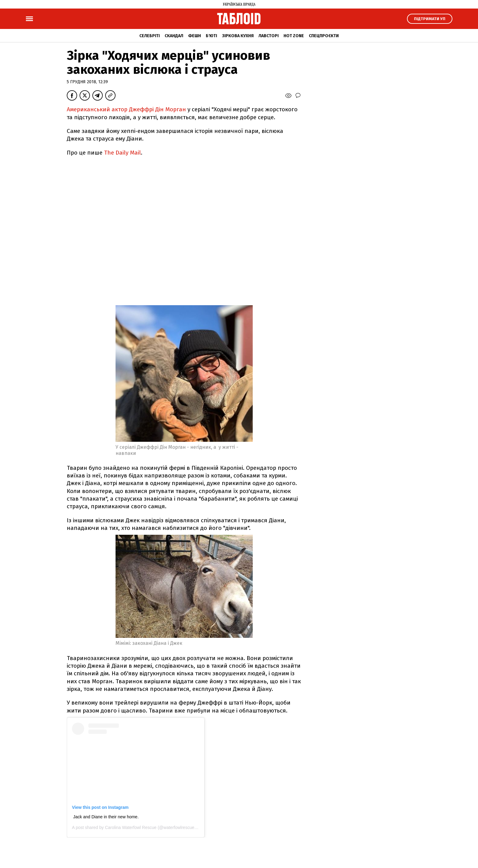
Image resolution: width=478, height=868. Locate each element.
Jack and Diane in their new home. (106, 817)
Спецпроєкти (324, 36)
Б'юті (211, 36)
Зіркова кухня (238, 36)
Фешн (194, 36)
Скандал (174, 36)
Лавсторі (269, 36)
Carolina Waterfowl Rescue (131, 827)
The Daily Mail (122, 153)
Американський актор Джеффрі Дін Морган (126, 109)
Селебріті (150, 36)
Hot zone (294, 36)
